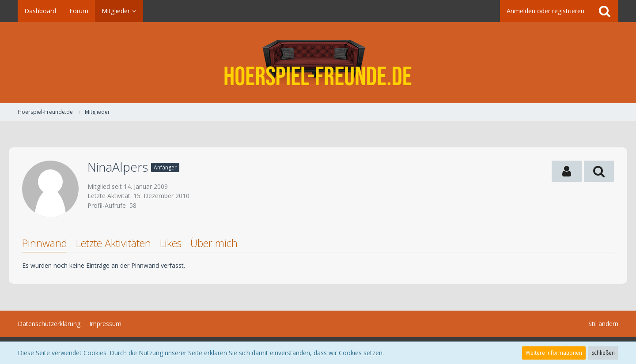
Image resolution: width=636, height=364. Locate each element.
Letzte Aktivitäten (114, 243)
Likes (171, 243)
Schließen (603, 353)
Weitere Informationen (554, 353)
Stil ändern (603, 324)
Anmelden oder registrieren (545, 11)
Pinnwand (45, 243)
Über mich (214, 243)
